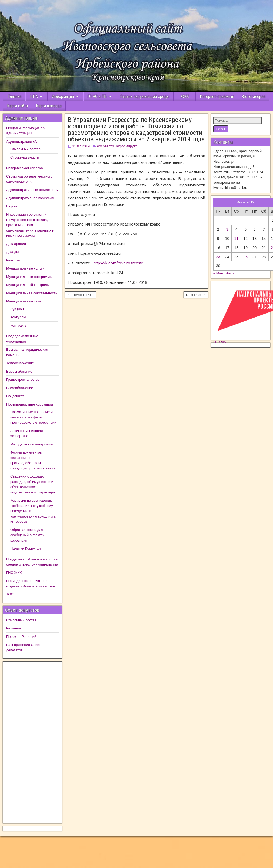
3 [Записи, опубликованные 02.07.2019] (227, 229)
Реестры (13, 260)
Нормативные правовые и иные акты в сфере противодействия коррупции (33, 417)
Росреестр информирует (117, 146)
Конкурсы (18, 317)
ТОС (10, 594)
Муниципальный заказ (24, 301)
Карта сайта (17, 106)
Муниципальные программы (29, 277)
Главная (14, 96)
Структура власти (25, 157)
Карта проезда (49, 106)
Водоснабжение (19, 371)
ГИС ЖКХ (14, 573)
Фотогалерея (254, 96)
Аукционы (18, 309)
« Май (218, 273)
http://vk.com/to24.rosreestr (118, 263)
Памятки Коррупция (26, 548)
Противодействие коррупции (30, 404)
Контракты (19, 326)
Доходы (12, 252)
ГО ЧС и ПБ (97, 96)
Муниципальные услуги (25, 268)
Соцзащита (15, 396)
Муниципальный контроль (27, 285)
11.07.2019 (81, 146)
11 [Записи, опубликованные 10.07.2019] (237, 239)
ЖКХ (185, 96)
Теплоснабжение (20, 363)
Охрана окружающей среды (145, 96)
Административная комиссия (30, 198)
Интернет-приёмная (217, 96)
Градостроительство (23, 379)
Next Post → (196, 295)
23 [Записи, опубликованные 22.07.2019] (218, 257)
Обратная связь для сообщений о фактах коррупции (27, 535)
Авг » (230, 273)
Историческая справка (25, 168)
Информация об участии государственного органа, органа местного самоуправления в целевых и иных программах (30, 225)
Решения (14, 628)
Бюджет (13, 206)
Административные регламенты (32, 190)
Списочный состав (25, 149)
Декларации (16, 244)
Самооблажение (20, 388)
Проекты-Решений (21, 637)
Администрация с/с (22, 142)
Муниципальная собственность (32, 293)
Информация (63, 96)
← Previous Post (80, 295)
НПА (34, 96)
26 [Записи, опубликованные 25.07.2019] (245, 257)
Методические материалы (31, 444)
